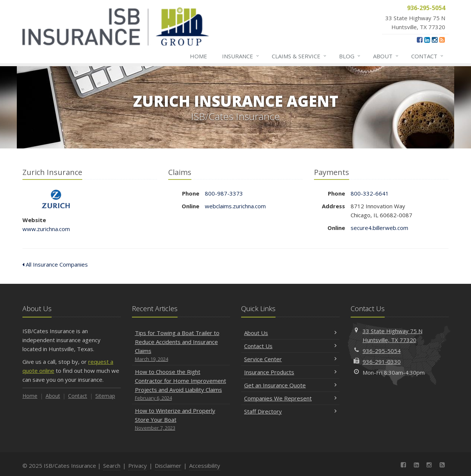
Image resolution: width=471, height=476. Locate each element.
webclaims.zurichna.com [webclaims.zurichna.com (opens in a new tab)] (235, 206)
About (386, 56)
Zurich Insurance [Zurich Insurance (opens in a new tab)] (56, 199)
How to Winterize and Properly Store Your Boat (181, 419)
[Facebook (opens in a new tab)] (420, 40)
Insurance (241, 56)
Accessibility (205, 466)
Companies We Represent (290, 398)
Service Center (290, 359)
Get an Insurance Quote (290, 385)
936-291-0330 (382, 362)
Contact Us (290, 346)
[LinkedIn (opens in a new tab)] (427, 40)
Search (112, 466)
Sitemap (105, 396)
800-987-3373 (224, 193)
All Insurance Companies (55, 264)
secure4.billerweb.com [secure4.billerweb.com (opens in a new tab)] (379, 228)
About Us (290, 333)
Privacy (138, 466)
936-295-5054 (382, 351)
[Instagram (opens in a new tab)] (435, 40)
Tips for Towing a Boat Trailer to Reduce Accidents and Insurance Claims (181, 346)
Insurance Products (290, 372)
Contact (428, 56)
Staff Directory (290, 411)
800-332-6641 (370, 193)
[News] (442, 40)
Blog (350, 56)
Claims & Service (299, 56)
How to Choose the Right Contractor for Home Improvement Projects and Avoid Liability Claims (181, 385)
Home (198, 56)
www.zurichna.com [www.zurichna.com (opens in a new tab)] (46, 229)
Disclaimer (168, 466)
